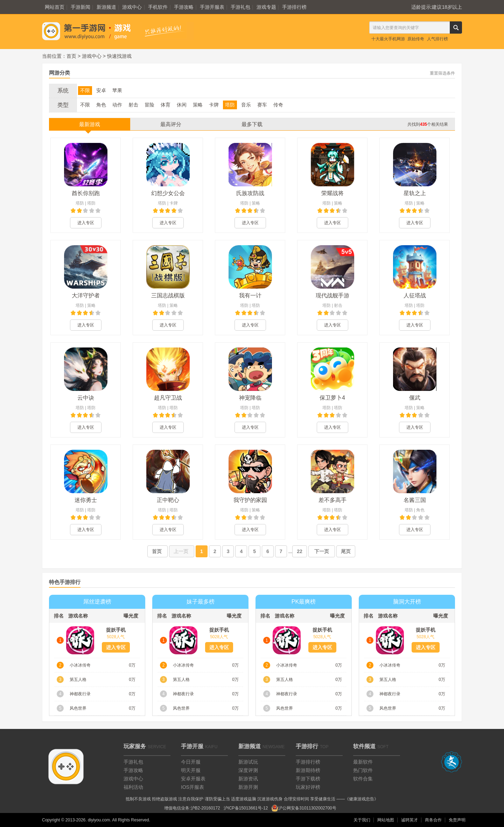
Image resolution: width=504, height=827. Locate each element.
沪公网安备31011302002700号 (304, 808)
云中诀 (86, 398)
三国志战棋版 (168, 295)
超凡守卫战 (168, 398)
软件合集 (363, 779)
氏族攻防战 (250, 193)
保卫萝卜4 (332, 398)
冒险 (149, 105)
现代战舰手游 (332, 295)
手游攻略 (184, 7)
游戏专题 (266, 7)
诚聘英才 (409, 820)
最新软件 (363, 762)
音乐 (246, 105)
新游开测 (248, 787)
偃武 (415, 398)
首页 (71, 56)
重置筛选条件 (442, 73)
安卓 (101, 90)
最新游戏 (90, 124)
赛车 (262, 105)
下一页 (322, 551)
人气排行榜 (437, 39)
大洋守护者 (86, 295)
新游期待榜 (308, 770)
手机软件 (158, 7)
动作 (117, 105)
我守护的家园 (250, 500)
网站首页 (55, 7)
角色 (101, 105)
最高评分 (171, 124)
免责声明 (457, 820)
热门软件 (363, 770)
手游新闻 (80, 7)
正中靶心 (168, 500)
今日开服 (191, 762)
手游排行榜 (294, 7)
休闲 (182, 105)
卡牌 (214, 105)
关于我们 (362, 820)
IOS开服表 (192, 787)
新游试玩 (248, 762)
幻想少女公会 (168, 193)
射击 (133, 105)
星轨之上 (415, 193)
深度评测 (248, 770)
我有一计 (250, 295)
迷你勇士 (86, 500)
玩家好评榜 (308, 787)
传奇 (278, 105)
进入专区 (86, 223)
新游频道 (106, 7)
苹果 (117, 90)
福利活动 (133, 787)
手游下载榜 (308, 779)
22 (300, 551)
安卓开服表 (193, 779)
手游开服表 (212, 7)
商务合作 (433, 820)
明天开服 (191, 770)
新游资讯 (248, 779)
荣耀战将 (332, 193)
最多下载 (252, 124)
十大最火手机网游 (388, 39)
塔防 (230, 105)
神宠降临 (250, 398)
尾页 (346, 551)
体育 (166, 105)
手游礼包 (240, 7)
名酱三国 (415, 500)
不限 (85, 90)
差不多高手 (332, 500)
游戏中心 (132, 7)
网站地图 (386, 820)
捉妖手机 (116, 630)
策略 (198, 105)
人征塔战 (415, 295)
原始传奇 (416, 39)
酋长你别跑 (86, 193)
